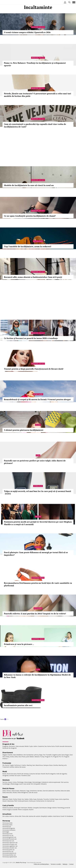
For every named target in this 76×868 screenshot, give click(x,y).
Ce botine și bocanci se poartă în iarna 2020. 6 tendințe (31, 338)
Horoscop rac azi (8, 835)
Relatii (27, 746)
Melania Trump (39, 757)
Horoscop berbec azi (9, 855)
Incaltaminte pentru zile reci (18, 705)
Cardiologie (6, 784)
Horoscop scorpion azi (10, 844)
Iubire (35, 746)
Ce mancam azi (50, 801)
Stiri (38, 455)
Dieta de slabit (65, 791)
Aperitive (66, 799)
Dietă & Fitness (8, 788)
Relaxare (23, 791)
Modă (5, 771)
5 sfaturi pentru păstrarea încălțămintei (24, 430)
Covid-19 (63, 816)
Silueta (15, 792)
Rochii (7, 765)
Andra (12, 757)
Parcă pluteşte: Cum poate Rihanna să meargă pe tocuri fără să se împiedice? (36, 554)
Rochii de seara (12, 774)
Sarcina (5, 782)
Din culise (6, 816)
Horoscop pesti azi (8, 850)
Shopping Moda (38, 578)
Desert (5, 801)
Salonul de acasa (20, 767)
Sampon (46, 765)
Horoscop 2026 (7, 823)
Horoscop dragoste (9, 828)
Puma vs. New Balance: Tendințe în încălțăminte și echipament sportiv (35, 64)
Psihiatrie (44, 784)
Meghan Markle (8, 755)
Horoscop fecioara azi (9, 839)
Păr (4, 765)
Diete (4, 791)
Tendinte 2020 (26, 775)
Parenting (61, 808)
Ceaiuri (10, 782)
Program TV (49, 757)
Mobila (30, 808)
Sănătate (6, 780)
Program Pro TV (58, 757)
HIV (32, 784)
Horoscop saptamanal (10, 857)
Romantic (12, 746)
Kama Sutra (51, 746)
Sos (23, 799)
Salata (27, 799)
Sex (46, 746)
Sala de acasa (33, 792)
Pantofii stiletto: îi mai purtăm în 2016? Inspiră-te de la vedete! (35, 614)
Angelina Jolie (57, 755)
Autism (31, 810)
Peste (19, 799)
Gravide (15, 810)
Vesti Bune (56, 816)
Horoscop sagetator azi (10, 846)
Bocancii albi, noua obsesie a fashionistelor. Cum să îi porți (33, 277)
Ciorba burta (40, 801)
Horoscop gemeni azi (9, 837)
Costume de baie (35, 774)
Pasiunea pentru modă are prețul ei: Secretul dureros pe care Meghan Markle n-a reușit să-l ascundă (38, 523)
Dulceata (40, 799)
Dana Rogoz (65, 755)
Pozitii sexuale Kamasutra (64, 746)
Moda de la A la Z (38, 27)
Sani (34, 765)
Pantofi (43, 774)
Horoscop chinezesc (9, 830)
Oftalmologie (15, 784)
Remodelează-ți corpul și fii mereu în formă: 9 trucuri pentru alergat (37, 399)
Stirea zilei (38, 486)
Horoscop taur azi (8, 841)
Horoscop (6, 821)
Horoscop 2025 (7, 825)
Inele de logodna (62, 774)
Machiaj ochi (62, 765)
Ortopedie (37, 784)
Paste (10, 799)
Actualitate (38, 241)
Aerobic (40, 791)
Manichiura (39, 765)
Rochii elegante (51, 774)
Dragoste (5, 746)
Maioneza (10, 801)
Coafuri (24, 765)
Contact (71, 864)
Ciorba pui (32, 801)
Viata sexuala (20, 746)
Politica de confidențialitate (41, 864)
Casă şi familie (8, 805)
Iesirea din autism (35, 816)
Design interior (52, 808)
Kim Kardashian (28, 755)
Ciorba (15, 799)
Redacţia (65, 864)
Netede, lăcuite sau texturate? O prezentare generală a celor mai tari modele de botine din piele (38, 95)
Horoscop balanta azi (9, 853)
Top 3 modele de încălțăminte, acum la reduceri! (28, 246)
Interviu (12, 816)
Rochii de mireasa (23, 774)
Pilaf (16, 801)
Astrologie (6, 832)
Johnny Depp (38, 755)
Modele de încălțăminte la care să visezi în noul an (29, 185)
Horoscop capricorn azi (10, 842)
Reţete (5, 797)
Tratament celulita (8, 767)
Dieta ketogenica (23, 792)
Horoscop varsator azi (9, 848)
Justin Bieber (30, 757)
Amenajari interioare (20, 808)
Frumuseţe (7, 763)
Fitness (9, 791)
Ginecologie (28, 782)
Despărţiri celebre (47, 816)
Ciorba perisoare (23, 801)
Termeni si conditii (56, 864)
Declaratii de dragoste (10, 748)
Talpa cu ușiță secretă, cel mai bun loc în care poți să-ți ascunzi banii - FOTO (38, 492)
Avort (21, 784)
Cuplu (31, 746)
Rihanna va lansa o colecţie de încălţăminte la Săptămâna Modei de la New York (37, 676)
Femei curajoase (23, 810)
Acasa (38, 425)
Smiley (7, 757)
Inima (15, 782)
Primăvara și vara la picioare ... (19, 644)
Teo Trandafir (47, 755)
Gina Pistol (22, 757)
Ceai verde (27, 784)
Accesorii (38, 608)
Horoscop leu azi (8, 851)
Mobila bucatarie (8, 808)
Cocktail (52, 799)
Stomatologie (37, 782)
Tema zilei (25, 816)
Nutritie (57, 791)
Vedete (38, 517)
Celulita (56, 765)
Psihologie (20, 782)
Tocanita (46, 799)
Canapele (36, 808)
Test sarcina (65, 782)
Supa (35, 799)
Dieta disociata (7, 792)
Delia (16, 757)
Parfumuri (18, 765)
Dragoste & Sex (8, 744)
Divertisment (8, 753)
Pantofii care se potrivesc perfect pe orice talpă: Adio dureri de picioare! (35, 462)
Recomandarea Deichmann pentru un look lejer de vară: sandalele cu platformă (38, 584)
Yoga (28, 791)
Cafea (31, 799)
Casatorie (41, 746)
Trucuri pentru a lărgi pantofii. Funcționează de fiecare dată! (34, 369)
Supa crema (59, 799)
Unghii (12, 765)
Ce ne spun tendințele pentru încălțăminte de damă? (30, 216)
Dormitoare (43, 808)
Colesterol (45, 782)
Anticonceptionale (54, 782)
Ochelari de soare (15, 775)
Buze (51, 765)
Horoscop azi (7, 827)
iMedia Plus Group (21, 863)
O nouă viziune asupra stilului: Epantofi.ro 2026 (27, 32)
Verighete (6, 775)
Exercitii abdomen (49, 791)
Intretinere (38, 394)
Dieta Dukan (15, 791)
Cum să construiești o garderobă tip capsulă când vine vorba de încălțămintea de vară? (35, 125)
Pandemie (70, 816)
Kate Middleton (18, 755)
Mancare (5, 799)
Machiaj (29, 765)
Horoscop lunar (7, 834)
